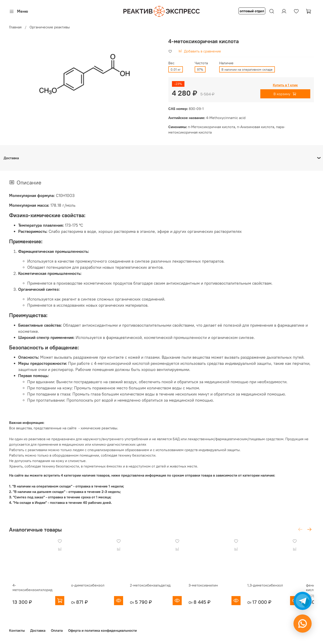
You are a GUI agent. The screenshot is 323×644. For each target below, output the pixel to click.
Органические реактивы (50, 27)
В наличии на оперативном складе (247, 70)
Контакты (17, 630)
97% (200, 70)
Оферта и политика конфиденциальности (102, 630)
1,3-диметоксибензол (276, 589)
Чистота (201, 63)
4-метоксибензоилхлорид (31, 589)
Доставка (38, 630)
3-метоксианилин (211, 589)
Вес (171, 63)
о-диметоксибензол (88, 589)
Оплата (57, 630)
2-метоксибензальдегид (154, 589)
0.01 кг (176, 70)
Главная (15, 27)
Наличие (226, 63)
